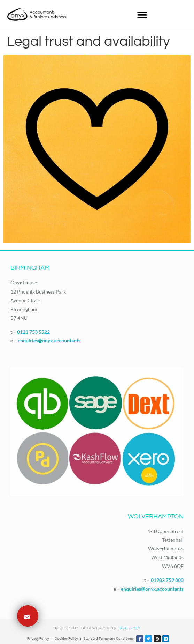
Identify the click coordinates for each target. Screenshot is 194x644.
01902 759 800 (167, 580)
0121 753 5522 (33, 332)
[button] (142, 15)
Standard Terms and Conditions (109, 639)
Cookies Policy (66, 639)
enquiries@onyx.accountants (49, 340)
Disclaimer (130, 628)
